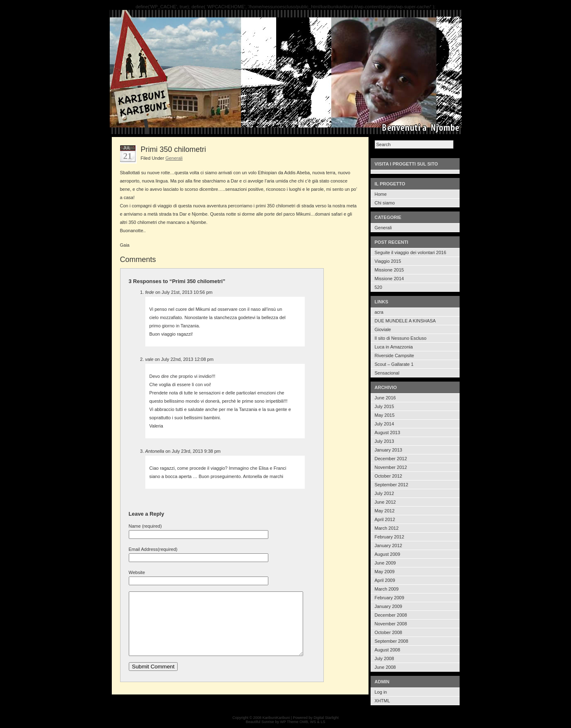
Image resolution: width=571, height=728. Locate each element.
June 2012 (385, 502)
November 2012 (391, 467)
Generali (383, 228)
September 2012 (392, 485)
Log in (381, 692)
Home (381, 194)
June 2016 (385, 398)
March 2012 (387, 528)
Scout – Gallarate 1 (394, 364)
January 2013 (389, 450)
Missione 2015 (389, 270)
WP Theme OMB (294, 722)
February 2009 (390, 598)
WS (313, 722)
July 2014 (384, 424)
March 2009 (387, 589)
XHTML (382, 701)
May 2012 (385, 511)
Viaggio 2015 (388, 261)
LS (323, 722)
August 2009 (388, 554)
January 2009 (389, 606)
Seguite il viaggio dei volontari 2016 (411, 252)
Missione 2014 (389, 279)
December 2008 (391, 615)
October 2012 (389, 476)
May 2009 (385, 572)
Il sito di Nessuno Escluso (401, 338)
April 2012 (385, 519)
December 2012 (391, 459)
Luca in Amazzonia (394, 347)
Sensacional (387, 373)
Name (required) (145, 526)
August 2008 (388, 650)
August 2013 (388, 432)
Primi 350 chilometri (173, 149)
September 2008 (392, 641)
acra (379, 312)
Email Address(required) (153, 549)
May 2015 (385, 415)
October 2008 (389, 632)
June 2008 (385, 667)
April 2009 (385, 580)
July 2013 (384, 441)
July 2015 (384, 406)
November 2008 (391, 624)
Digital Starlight (326, 718)
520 (378, 287)
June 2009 (385, 563)
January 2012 (389, 545)
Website (137, 572)
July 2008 (384, 658)
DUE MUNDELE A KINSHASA (405, 321)
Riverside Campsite (394, 356)
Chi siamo (385, 203)
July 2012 (384, 493)
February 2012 (390, 537)
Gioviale (383, 329)
